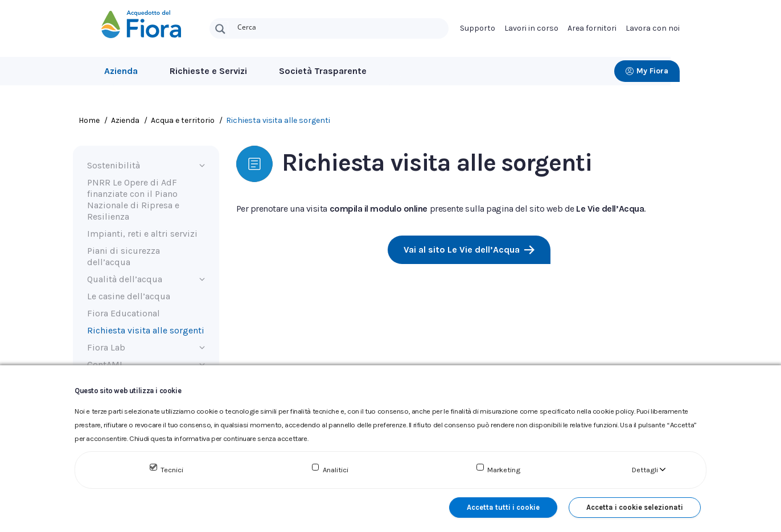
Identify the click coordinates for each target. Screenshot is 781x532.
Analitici (336, 470)
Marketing (504, 470)
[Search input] (340, 26)
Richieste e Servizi (208, 71)
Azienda (121, 71)
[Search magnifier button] (220, 29)
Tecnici (172, 470)
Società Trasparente (323, 71)
